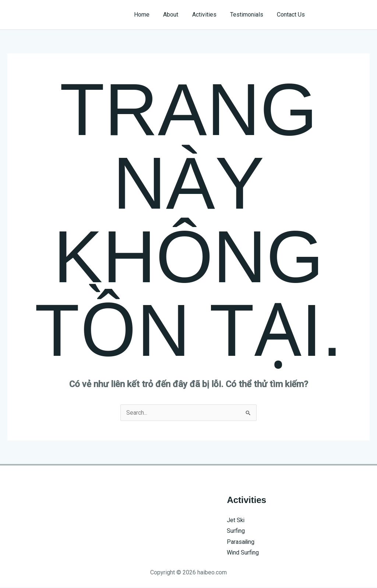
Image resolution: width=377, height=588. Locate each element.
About (178, 15)
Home (151, 15)
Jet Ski (236, 520)
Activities (209, 15)
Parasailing (241, 542)
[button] (344, 15)
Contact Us (292, 15)
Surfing (236, 531)
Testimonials (250, 15)
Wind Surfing (243, 553)
